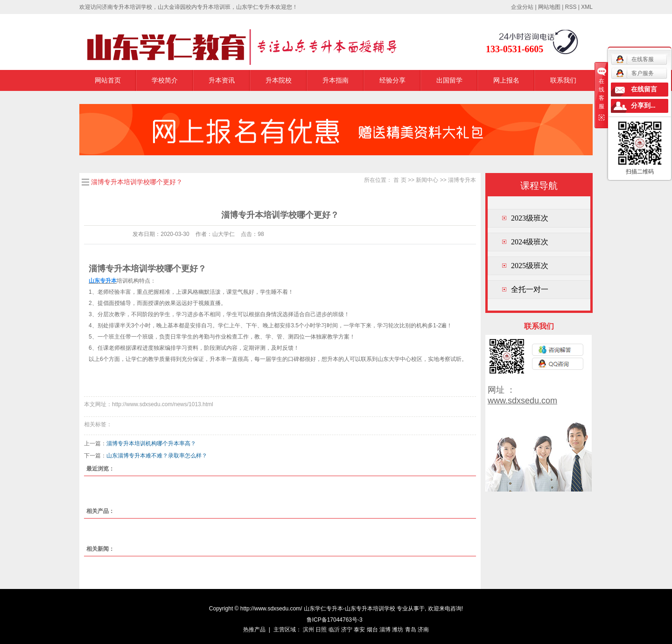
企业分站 (522, 7)
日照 (321, 630)
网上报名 (506, 80)
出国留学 (449, 80)
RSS (571, 7)
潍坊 (398, 630)
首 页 (400, 180)
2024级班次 (530, 242)
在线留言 (644, 89)
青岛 (411, 630)
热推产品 (254, 630)
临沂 (334, 630)
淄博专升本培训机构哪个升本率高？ (151, 443)
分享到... (643, 106)
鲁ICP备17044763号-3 (335, 620)
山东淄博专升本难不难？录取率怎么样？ (157, 456)
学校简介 (165, 80)
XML (587, 7)
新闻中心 (427, 180)
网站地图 (549, 7)
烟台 (372, 630)
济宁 (347, 630)
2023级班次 (530, 218)
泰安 (359, 630)
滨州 (308, 630)
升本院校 (279, 80)
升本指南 (336, 80)
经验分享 (392, 80)
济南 (423, 630)
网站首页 (108, 80)
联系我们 (563, 80)
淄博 (385, 630)
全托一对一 (530, 289)
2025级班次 (530, 266)
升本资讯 (222, 80)
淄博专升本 (462, 180)
